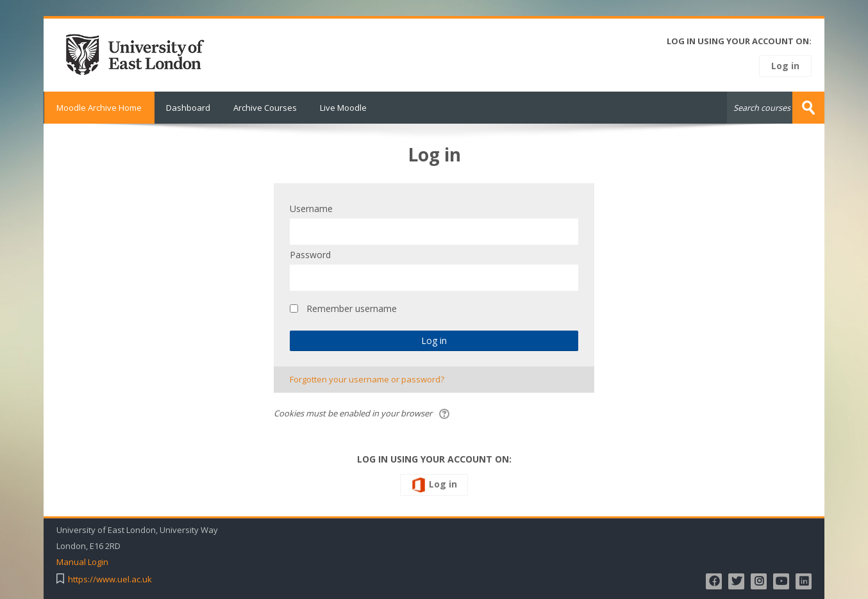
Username (311, 209)
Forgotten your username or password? (367, 379)
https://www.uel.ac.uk (110, 579)
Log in (785, 66)
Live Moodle (343, 108)
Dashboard (188, 108)
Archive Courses (265, 108)
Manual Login (82, 562)
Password (310, 255)
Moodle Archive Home (99, 108)
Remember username (352, 308)
